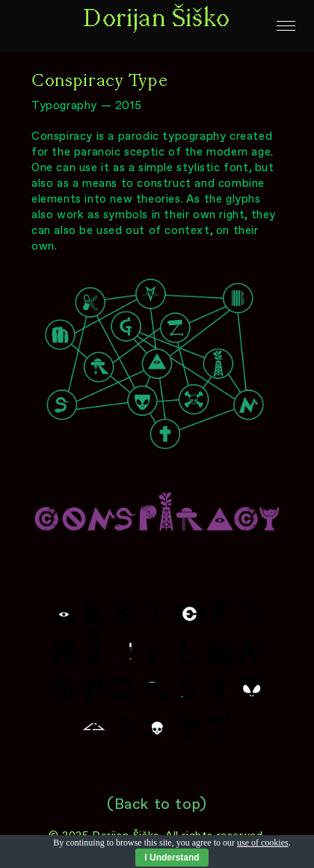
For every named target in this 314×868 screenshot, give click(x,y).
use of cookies (263, 843)
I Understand (172, 858)
